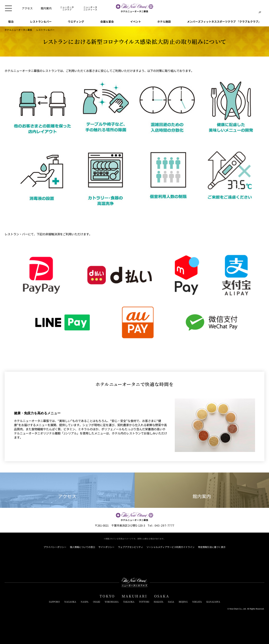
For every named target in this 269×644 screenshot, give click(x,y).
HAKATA (159, 602)
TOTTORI (144, 602)
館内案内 (202, 490)
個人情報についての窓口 (82, 547)
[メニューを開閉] (8, 8)
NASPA (85, 602)
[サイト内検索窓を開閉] (252, 8)
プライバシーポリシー (55, 547)
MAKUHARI (135, 596)
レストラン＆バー (45, 30)
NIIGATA (197, 602)
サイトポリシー (106, 547)
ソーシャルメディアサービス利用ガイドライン (170, 547)
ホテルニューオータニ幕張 (18, 30)
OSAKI (97, 602)
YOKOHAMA (112, 602)
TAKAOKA (129, 602)
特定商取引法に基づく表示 (212, 547)
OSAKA (162, 596)
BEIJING (183, 602)
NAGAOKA (70, 602)
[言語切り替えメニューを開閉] (260, 8)
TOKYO (107, 596)
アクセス (67, 490)
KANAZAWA (213, 602)
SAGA (171, 602)
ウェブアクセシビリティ (131, 547)
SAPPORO (54, 602)
